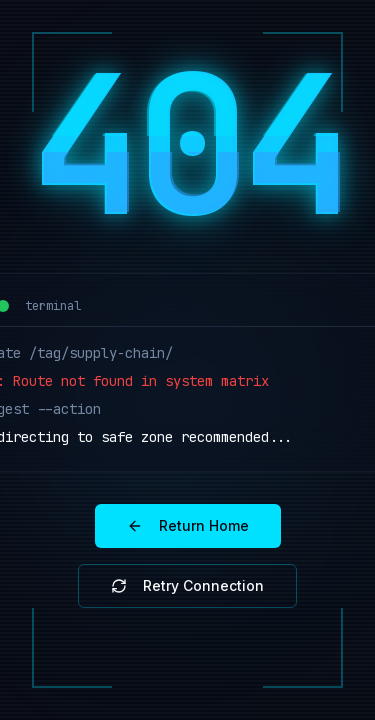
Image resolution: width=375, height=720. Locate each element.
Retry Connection (187, 585)
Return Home (188, 525)
